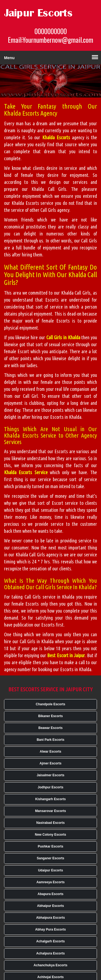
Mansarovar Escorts (50, 811)
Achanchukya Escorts (50, 965)
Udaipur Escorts (50, 870)
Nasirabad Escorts (50, 823)
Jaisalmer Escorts (50, 775)
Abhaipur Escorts (50, 906)
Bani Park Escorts (50, 740)
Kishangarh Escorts (50, 799)
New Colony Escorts (50, 835)
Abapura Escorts (50, 894)
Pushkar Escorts (50, 846)
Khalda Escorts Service (26, 472)
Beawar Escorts (50, 728)
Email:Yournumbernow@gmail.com (50, 40)
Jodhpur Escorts (50, 787)
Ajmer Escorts (50, 763)
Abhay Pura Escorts (50, 929)
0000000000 (51, 31)
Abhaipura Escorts (50, 918)
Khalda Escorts (56, 137)
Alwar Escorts (50, 752)
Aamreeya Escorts (50, 882)
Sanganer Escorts (50, 858)
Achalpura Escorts (50, 953)
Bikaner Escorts (50, 716)
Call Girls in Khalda (63, 337)
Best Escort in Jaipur (66, 655)
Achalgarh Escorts (50, 941)
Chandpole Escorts (50, 704)
